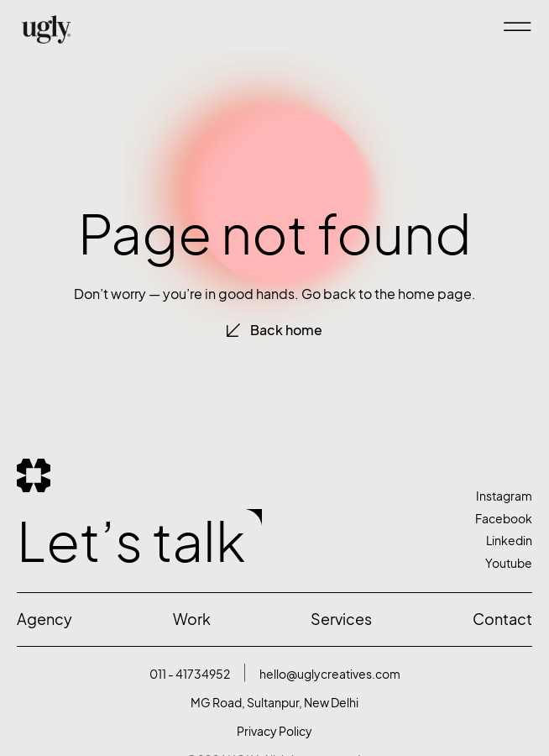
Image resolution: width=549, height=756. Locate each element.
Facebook (504, 519)
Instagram (504, 496)
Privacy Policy (274, 731)
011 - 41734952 (190, 674)
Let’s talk (131, 541)
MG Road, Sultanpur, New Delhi (274, 703)
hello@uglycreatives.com (330, 674)
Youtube (509, 563)
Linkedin (509, 541)
